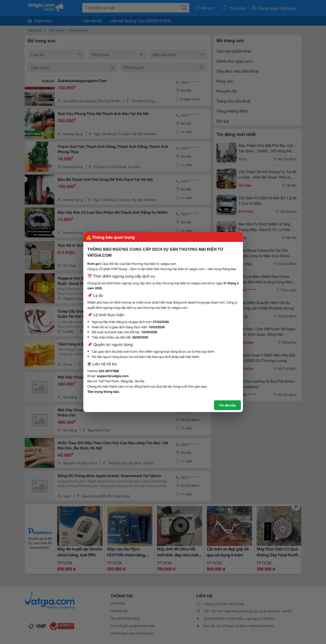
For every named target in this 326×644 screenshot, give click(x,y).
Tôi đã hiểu (227, 405)
